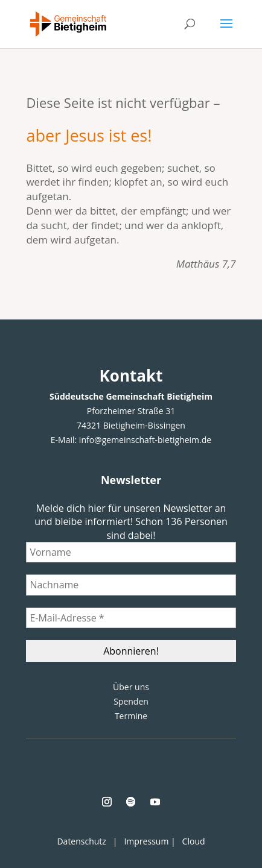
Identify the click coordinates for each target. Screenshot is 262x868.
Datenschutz (81, 841)
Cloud (194, 841)
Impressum (146, 841)
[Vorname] (131, 552)
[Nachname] (131, 585)
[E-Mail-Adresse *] (131, 618)
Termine (131, 716)
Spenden (131, 701)
